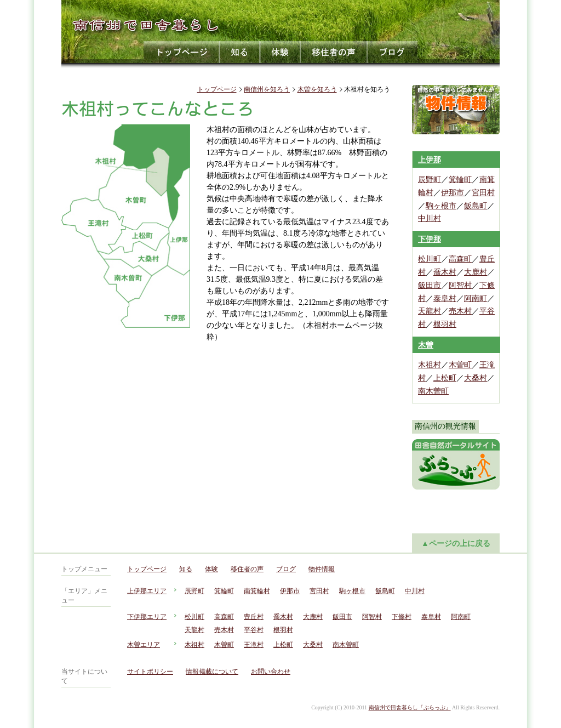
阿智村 (460, 285)
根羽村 (445, 324)
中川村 (430, 218)
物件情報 (322, 569)
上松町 (445, 378)
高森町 (460, 259)
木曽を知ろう (317, 89)
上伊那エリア (147, 591)
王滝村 (254, 645)
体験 (280, 52)
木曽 (426, 345)
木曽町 (460, 365)
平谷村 (254, 630)
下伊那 (430, 239)
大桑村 (476, 378)
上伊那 (430, 160)
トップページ (182, 52)
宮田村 (483, 193)
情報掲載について (212, 672)
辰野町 (430, 180)
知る (240, 52)
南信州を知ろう (267, 89)
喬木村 (445, 272)
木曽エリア (144, 645)
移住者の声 (334, 52)
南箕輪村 (257, 591)
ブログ (393, 52)
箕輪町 (460, 180)
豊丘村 (254, 617)
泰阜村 (445, 298)
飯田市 (430, 285)
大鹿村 (476, 272)
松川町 (430, 259)
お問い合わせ (271, 672)
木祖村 (430, 365)
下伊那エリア (147, 617)
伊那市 (453, 193)
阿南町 (476, 298)
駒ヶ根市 (441, 206)
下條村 (402, 617)
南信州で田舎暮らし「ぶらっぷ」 (410, 707)
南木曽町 (433, 391)
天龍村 (430, 311)
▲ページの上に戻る (456, 544)
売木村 (460, 311)
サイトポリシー (150, 672)
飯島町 (476, 206)
